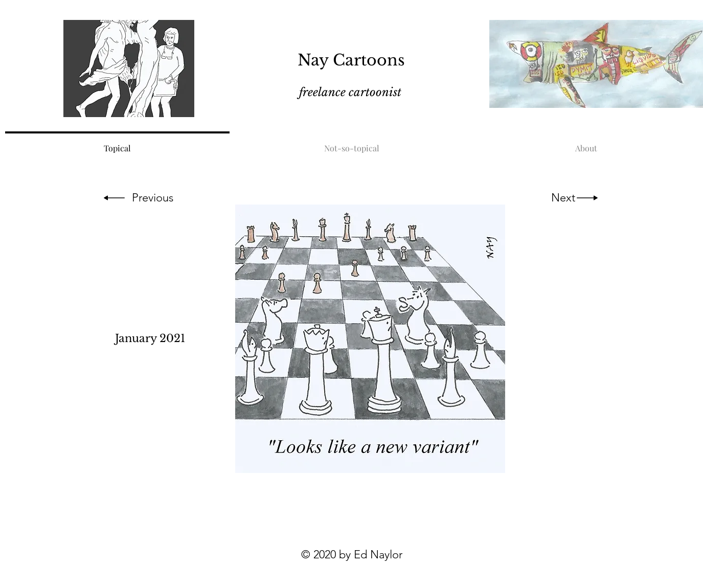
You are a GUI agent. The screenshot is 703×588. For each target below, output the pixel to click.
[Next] (563, 198)
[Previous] (153, 198)
